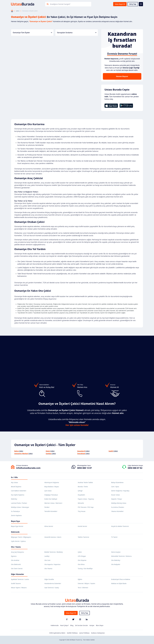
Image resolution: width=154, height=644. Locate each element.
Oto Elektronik (16, 564)
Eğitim (80, 579)
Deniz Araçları (116, 552)
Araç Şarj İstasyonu (17, 552)
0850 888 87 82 (135, 468)
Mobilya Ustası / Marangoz (20, 507)
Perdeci (47, 507)
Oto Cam (47, 560)
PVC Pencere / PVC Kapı (86, 507)
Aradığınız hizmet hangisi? (60, 4)
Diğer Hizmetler (18, 574)
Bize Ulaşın (100, 625)
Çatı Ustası (48, 491)
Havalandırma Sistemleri (53, 583)
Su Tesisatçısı (15, 511)
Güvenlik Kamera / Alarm (53, 537)
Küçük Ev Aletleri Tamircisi (120, 526)
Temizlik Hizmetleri (51, 511)
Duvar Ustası (115, 495)
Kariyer (92, 625)
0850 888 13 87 (84, 468)
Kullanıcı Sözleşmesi (98, 633)
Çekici (18, 11)
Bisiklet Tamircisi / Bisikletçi (54, 552)
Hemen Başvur (122, 76)
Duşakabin (81, 495)
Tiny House (82, 511)
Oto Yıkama (48, 569)
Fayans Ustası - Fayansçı (86, 499)
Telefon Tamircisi (83, 537)
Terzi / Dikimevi (83, 588)
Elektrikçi (14, 499)
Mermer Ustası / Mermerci (53, 503)
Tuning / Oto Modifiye (85, 569)
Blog (72, 625)
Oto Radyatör (116, 564)
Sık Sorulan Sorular (81, 625)
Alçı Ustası (14, 482)
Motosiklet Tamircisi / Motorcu (121, 556)
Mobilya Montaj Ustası (119, 503)
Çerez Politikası (84, 633)
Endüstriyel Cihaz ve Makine (121, 579)
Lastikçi (47, 556)
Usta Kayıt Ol (120, 4)
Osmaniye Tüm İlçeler (32, 33)
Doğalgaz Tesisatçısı (51, 495)
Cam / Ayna (115, 487)
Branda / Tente (83, 487)
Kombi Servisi (82, 526)
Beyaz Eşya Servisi (17, 526)
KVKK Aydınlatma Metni (57, 633)
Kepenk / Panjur (117, 499)
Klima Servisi (49, 526)
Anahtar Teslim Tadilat (85, 482)
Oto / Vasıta (16, 547)
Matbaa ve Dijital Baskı (119, 583)
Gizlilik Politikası (72, 633)
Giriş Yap (133, 4)
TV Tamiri (114, 537)
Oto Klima (81, 564)
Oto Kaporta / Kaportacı (52, 564)
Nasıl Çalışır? (64, 625)
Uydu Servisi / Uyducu (18, 541)
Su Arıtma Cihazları (118, 507)
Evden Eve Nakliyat (51, 499)
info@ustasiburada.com (28, 468)
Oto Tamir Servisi (17, 569)
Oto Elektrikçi (116, 560)
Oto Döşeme (82, 560)
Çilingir (80, 491)
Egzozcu (14, 556)
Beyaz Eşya (15, 521)
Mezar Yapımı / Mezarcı (19, 588)
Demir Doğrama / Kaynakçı (120, 491)
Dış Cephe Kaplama (18, 495)
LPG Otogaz (82, 556)
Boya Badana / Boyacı (52, 487)
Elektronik (15, 532)
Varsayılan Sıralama (77, 33)
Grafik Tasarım (16, 583)
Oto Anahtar (15, 560)
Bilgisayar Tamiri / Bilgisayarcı (21, 537)
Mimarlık (81, 503)
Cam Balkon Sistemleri (19, 491)
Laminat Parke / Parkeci (19, 503)
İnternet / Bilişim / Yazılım (86, 583)
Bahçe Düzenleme (117, 482)
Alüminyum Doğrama (52, 482)
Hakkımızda (55, 625)
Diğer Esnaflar (49, 579)
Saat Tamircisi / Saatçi (52, 588)
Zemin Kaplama (16, 515)
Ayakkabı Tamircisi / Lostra (20, 579)
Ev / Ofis (14, 477)
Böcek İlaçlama (16, 487)
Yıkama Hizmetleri (117, 511)
